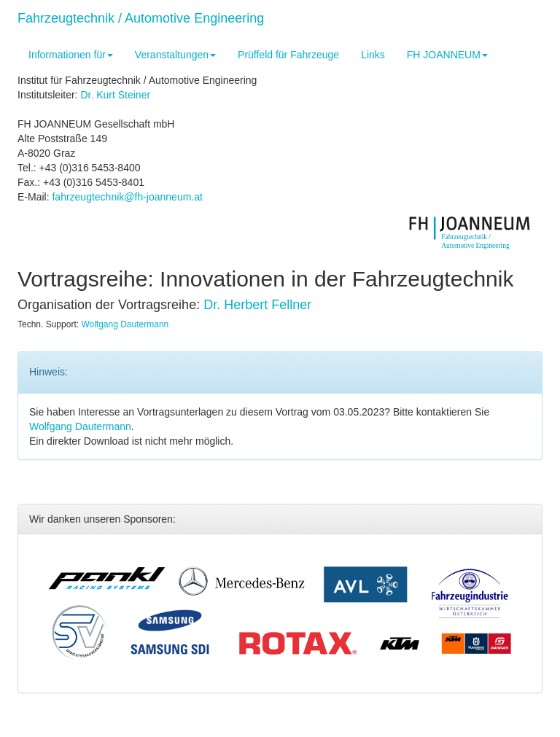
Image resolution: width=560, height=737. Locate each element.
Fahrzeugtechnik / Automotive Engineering (141, 18)
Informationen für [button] (71, 55)
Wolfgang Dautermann (125, 324)
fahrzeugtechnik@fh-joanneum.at (127, 197)
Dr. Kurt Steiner (115, 95)
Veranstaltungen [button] (175, 55)
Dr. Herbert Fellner (257, 305)
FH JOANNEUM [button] (447, 55)
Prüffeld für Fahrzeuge (288, 55)
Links (373, 55)
